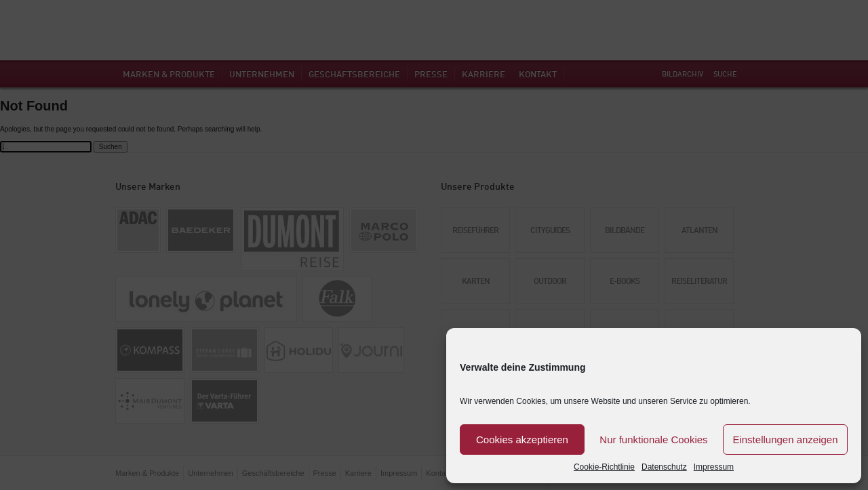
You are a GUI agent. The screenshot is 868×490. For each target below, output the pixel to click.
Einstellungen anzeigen (785, 440)
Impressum (714, 467)
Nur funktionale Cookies (653, 440)
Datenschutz (664, 467)
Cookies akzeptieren (522, 440)
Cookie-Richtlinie (604, 467)
